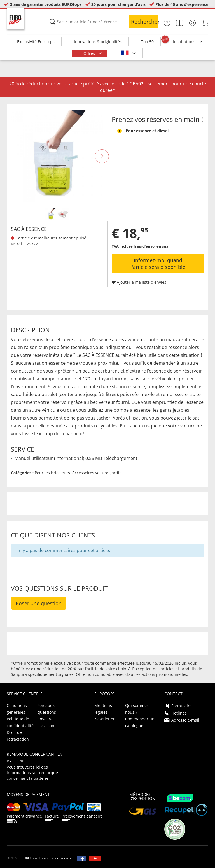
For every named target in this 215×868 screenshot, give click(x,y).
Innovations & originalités (98, 42)
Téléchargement (120, 458)
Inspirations (185, 42)
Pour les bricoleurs (52, 473)
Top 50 (147, 42)
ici (38, 767)
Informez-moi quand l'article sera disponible (158, 264)
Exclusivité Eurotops (36, 42)
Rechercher (144, 22)
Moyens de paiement (28, 794)
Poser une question (39, 603)
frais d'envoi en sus (151, 246)
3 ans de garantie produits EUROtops (46, 4)
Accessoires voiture (90, 473)
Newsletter (105, 719)
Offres (90, 53)
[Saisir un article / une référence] (102, 22)
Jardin (116, 473)
